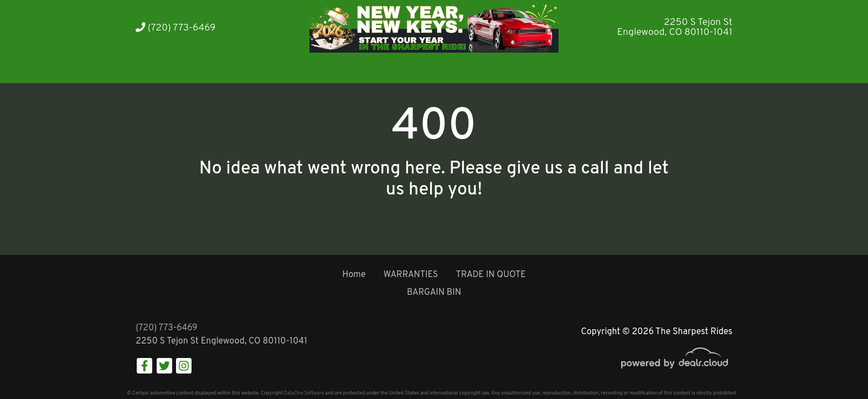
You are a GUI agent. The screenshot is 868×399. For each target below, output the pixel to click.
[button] (242, 68)
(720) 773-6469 (175, 28)
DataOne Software (304, 393)
